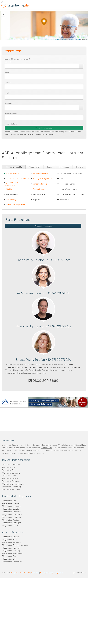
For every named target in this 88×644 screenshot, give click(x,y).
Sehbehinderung (40, 184)
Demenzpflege (12, 173)
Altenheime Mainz (9, 476)
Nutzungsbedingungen (47, 573)
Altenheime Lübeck (10, 478)
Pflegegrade (64, 167)
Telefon (7, 83)
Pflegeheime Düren (10, 556)
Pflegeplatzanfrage (13, 51)
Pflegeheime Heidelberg (12, 517)
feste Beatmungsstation (15, 205)
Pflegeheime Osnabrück (12, 562)
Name (7, 72)
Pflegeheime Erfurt (9, 540)
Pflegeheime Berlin (10, 501)
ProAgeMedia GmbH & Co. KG (20, 573)
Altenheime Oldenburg (11, 487)
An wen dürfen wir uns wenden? (17, 59)
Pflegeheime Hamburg (11, 506)
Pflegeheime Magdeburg (12, 553)
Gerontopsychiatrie (40, 173)
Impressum (59, 573)
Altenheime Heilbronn (11, 490)
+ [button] (3, 15)
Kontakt (79, 167)
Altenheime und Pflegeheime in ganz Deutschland (65, 445)
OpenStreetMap (75, 39)
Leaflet (57, 39)
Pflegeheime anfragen (43, 226)
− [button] (3, 18)
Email (7, 93)
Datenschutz (35, 573)
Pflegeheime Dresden (11, 503)
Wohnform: (9, 103)
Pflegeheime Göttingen (11, 523)
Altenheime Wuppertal (11, 481)
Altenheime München (11, 465)
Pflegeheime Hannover (11, 512)
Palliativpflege (11, 200)
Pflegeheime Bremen (11, 537)
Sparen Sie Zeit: (11, 124)
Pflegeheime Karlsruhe (11, 542)
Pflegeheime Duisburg (11, 551)
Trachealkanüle (39, 189)
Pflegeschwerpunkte (14, 167)
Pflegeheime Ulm (9, 559)
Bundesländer (46, 448)
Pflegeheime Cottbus (11, 520)
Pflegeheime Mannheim (12, 515)
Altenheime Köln (9, 467)
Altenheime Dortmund (11, 473)
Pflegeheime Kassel (10, 526)
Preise (50, 167)
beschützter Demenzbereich (18, 179)
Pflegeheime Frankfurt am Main (15, 545)
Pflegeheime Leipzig (10, 509)
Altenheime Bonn (9, 470)
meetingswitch (64, 39)
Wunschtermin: (11, 113)
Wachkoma (10, 189)
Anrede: (8, 62)
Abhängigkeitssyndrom (42, 179)
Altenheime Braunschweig (13, 484)
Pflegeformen (35, 167)
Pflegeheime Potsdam (11, 548)
